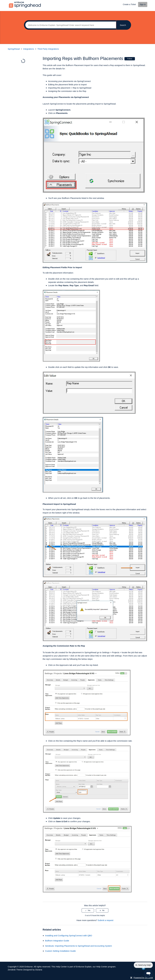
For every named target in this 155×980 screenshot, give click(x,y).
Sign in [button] (143, 4)
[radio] (88, 910)
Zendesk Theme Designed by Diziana (25, 970)
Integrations (28, 49)
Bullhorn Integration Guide (57, 941)
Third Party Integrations (48, 49)
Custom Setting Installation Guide (60, 951)
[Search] (70, 25)
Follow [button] (130, 59)
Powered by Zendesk (143, 978)
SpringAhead (14, 49)
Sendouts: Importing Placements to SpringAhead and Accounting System (79, 946)
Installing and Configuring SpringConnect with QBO (69, 936)
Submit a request (106, 920)
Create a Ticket (129, 4)
